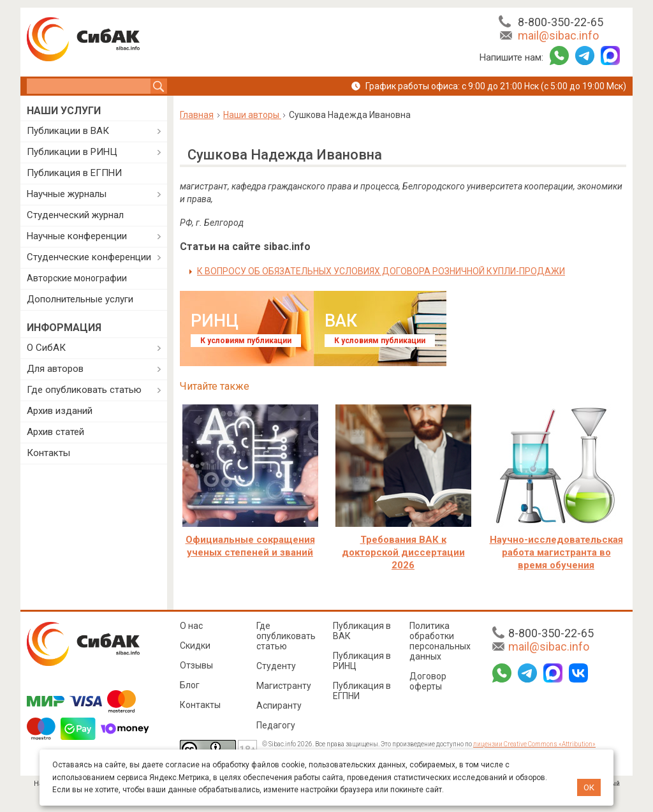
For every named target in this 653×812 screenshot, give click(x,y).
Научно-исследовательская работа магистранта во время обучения (556, 552)
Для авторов (55, 369)
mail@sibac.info (558, 35)
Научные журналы (67, 194)
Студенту (276, 666)
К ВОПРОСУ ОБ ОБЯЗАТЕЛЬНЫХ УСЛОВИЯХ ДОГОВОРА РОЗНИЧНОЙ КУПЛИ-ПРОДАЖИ (381, 271)
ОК (589, 787)
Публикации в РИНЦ (72, 152)
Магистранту (284, 686)
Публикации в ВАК (68, 131)
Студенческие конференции (89, 257)
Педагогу (276, 725)
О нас (191, 626)
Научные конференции (77, 236)
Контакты (48, 453)
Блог (190, 685)
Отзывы (196, 665)
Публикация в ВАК (362, 631)
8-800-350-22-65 (561, 22)
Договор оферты (428, 681)
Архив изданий (60, 411)
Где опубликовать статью (84, 390)
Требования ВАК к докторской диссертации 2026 (403, 552)
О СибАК (46, 348)
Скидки (195, 646)
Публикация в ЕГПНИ (74, 173)
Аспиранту (279, 705)
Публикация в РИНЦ (362, 661)
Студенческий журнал (75, 215)
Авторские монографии (77, 278)
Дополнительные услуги (80, 299)
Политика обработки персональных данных (440, 641)
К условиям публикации (246, 341)
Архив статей (55, 432)
